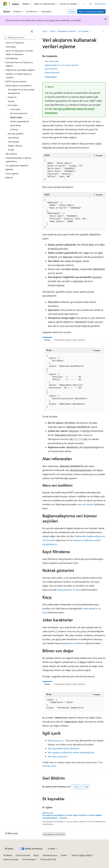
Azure (53, 31)
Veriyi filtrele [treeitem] (15, 125)
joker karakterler (76, 643)
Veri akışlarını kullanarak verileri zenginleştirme (71, 752)
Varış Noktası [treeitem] (14, 138)
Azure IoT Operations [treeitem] (15, 43)
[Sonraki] (84, 4)
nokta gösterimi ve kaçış (69, 590)
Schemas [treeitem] (14, 129)
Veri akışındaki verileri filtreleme (64, 748)
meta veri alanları (85, 504)
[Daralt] (32, 31)
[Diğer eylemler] (103, 31)
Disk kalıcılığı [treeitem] (13, 142)
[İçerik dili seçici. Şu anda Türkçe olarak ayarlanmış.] (9, 849)
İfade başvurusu (56, 740)
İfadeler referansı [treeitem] (15, 146)
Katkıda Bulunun (50, 855)
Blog (36, 855)
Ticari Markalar (28, 859)
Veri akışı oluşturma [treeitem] (19, 113)
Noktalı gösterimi (52, 72)
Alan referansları (52, 61)
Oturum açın (100, 4)
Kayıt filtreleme (51, 69)
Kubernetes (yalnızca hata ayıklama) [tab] (70, 340)
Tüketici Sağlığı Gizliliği (81, 855)
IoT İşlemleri (83, 31)
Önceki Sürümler (23, 855)
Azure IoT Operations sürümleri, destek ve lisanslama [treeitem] (19, 52)
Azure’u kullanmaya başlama (91, 11)
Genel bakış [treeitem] (11, 47)
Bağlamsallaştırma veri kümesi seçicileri (62, 65)
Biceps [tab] (47, 340)
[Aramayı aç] (91, 4)
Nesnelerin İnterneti (67, 31)
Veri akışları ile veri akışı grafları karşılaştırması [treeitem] (21, 91)
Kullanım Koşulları (11, 859)
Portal (72, 11)
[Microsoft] (5, 4)
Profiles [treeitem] (11, 150)
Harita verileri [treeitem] (16, 117)
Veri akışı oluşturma (58, 756)
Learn (45, 31)
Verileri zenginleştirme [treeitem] (20, 121)
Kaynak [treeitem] (11, 101)
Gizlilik (63, 855)
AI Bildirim (8, 855)
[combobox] (19, 37)
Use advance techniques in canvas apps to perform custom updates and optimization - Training (72, 816)
